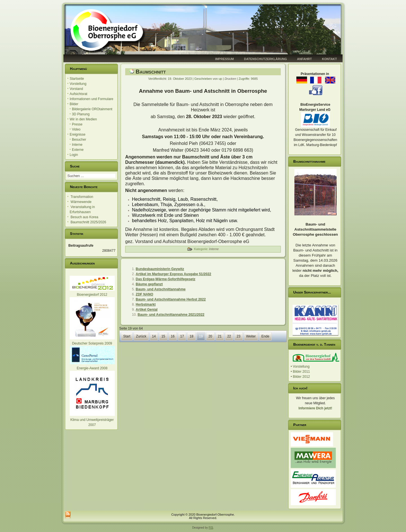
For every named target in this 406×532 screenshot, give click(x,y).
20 (210, 336)
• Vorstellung (300, 367)
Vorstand (76, 89)
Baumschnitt (151, 72)
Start (127, 336)
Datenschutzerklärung (266, 59)
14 (154, 336)
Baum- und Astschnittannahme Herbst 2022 (171, 299)
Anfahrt (304, 59)
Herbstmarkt (146, 304)
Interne (77, 145)
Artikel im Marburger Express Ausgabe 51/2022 (173, 274)
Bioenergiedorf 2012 (92, 295)
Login (74, 155)
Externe (78, 150)
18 (191, 336)
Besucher (79, 140)
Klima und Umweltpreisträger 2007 (92, 420)
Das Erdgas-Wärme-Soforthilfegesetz (165, 279)
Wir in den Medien (83, 119)
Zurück (141, 336)
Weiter (251, 336)
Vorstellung (78, 84)
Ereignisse (78, 134)
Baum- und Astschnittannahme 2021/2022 (171, 315)
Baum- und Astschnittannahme (161, 289)
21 (220, 336)
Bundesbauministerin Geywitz (160, 269)
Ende (265, 336)
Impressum (225, 59)
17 (182, 336)
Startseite (77, 79)
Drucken (231, 79)
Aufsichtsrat (79, 94)
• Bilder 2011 (300, 372)
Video (76, 129)
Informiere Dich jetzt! (315, 408)
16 (173, 336)
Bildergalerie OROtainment (92, 109)
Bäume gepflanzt (149, 284)
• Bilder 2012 (300, 377)
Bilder (74, 104)
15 (163, 336)
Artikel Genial (146, 310)
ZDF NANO (144, 294)
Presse (77, 124)
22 (229, 336)
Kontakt (329, 59)
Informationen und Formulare (91, 99)
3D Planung (81, 114)
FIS (211, 528)
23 (238, 336)
